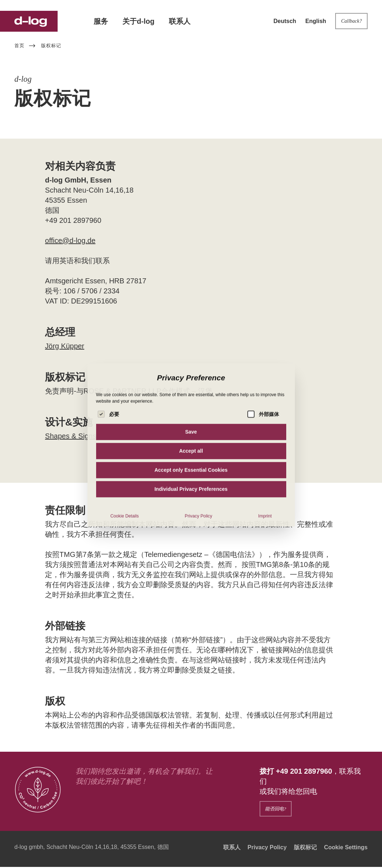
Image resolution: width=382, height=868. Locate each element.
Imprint (265, 570)
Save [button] (191, 485)
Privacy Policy (198, 570)
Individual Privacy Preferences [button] (191, 543)
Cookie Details (124, 570)
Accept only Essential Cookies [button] (191, 523)
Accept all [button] (191, 504)
